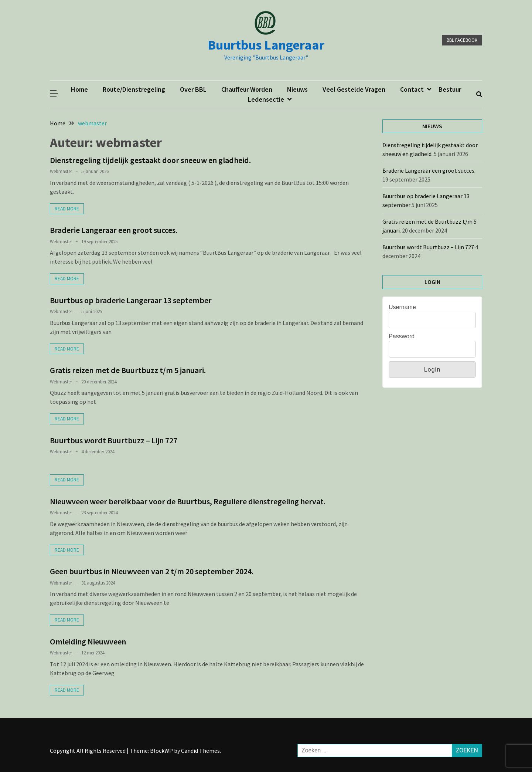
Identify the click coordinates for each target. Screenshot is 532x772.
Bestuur (450, 89)
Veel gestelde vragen (354, 89)
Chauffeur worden (247, 89)
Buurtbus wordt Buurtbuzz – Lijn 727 (114, 440)
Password (402, 336)
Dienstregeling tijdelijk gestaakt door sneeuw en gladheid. (150, 160)
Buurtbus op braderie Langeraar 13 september (131, 300)
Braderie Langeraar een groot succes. (114, 230)
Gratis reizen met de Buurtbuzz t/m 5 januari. (128, 370)
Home (79, 89)
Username (402, 307)
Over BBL (193, 89)
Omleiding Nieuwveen (88, 641)
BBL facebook (462, 40)
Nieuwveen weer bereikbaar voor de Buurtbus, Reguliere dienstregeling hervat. (188, 501)
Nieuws (297, 89)
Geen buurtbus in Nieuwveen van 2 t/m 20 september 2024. (152, 571)
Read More (67, 209)
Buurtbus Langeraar (266, 45)
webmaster (61, 171)
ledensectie (266, 99)
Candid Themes (200, 751)
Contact (412, 89)
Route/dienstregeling (134, 89)
